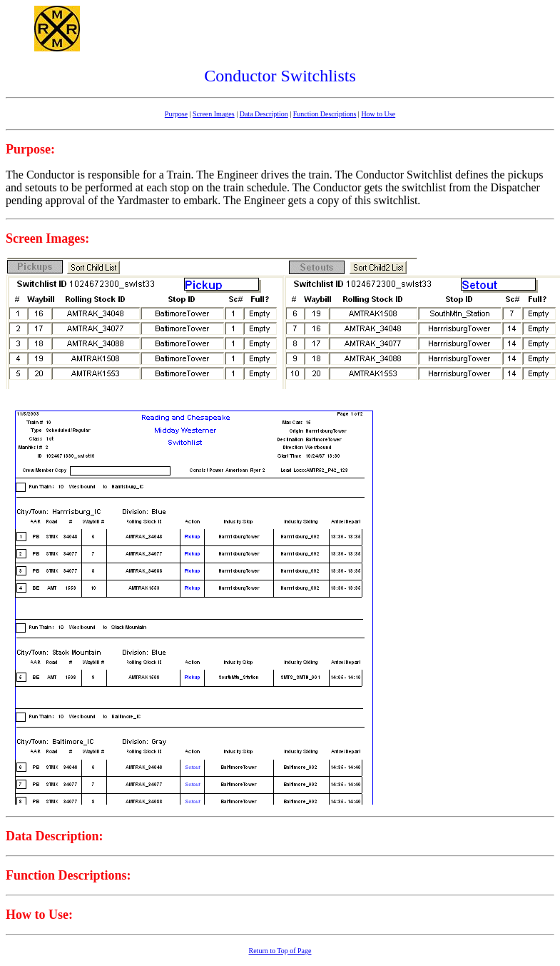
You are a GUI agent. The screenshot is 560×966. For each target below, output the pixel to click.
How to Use (378, 114)
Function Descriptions (325, 114)
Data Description (264, 114)
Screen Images (214, 114)
